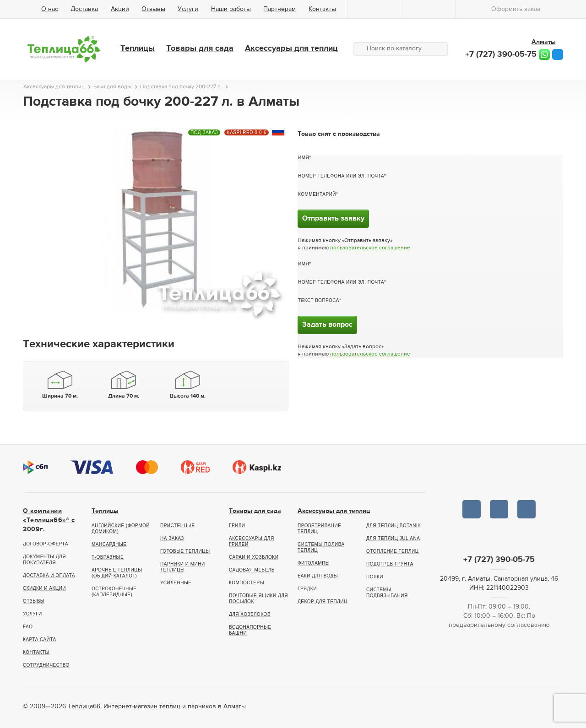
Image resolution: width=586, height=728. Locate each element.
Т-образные (108, 557)
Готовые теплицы (185, 551)
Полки (375, 577)
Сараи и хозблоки (254, 557)
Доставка (84, 9)
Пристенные (178, 526)
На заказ (172, 538)
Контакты (322, 9)
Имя (304, 158)
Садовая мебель (252, 570)
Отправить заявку (333, 219)
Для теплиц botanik (393, 526)
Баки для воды (318, 576)
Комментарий (317, 194)
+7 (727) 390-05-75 (501, 54)
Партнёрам (279, 9)
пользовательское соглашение (370, 248)
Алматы (235, 706)
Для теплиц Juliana (393, 538)
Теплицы (138, 49)
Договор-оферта (46, 544)
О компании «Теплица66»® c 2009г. (49, 520)
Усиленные (176, 583)
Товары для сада (200, 49)
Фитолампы (314, 563)
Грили (237, 526)
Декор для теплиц (323, 601)
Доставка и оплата (49, 575)
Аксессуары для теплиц (291, 49)
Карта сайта (40, 639)
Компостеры (247, 583)
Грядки (307, 589)
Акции (120, 9)
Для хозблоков (250, 614)
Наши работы (231, 9)
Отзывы (153, 9)
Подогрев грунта (390, 564)
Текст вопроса (319, 300)
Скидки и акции (44, 588)
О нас (50, 9)
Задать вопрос (327, 325)
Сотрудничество (46, 665)
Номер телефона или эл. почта (341, 176)
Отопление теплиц (393, 551)
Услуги (188, 9)
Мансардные (109, 544)
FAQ (28, 627)
